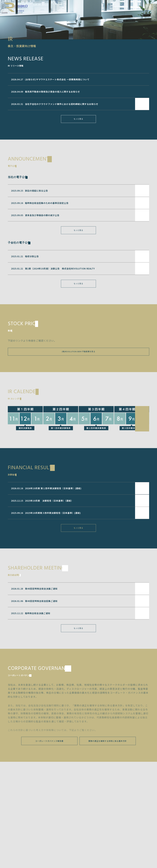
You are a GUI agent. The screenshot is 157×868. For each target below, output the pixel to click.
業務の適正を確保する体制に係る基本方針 (108, 751)
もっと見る (78, 121)
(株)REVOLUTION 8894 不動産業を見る (78, 358)
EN (140, 7)
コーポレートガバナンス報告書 (49, 751)
